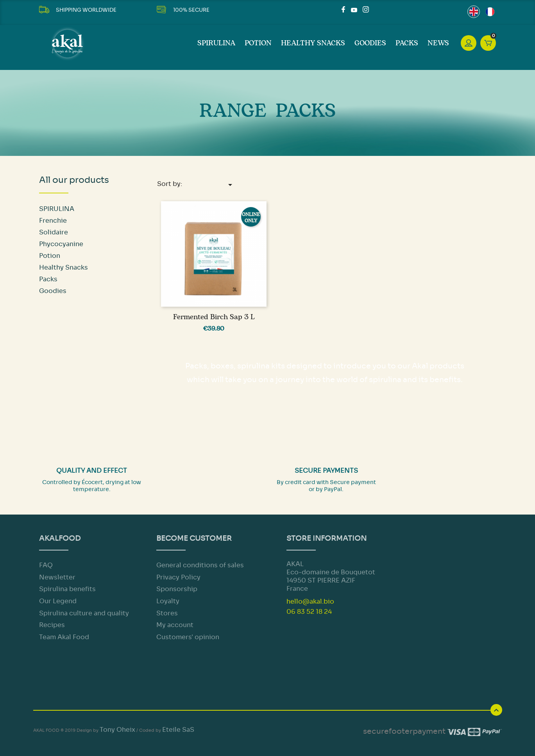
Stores (167, 613)
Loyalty (168, 601)
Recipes (52, 625)
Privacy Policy (178, 577)
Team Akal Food (64, 637)
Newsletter (57, 577)
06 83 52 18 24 (309, 612)
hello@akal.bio (310, 601)
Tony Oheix (117, 730)
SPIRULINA (216, 43)
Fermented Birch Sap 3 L (214, 317)
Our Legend (58, 601)
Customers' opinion (188, 637)
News (438, 43)
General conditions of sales (200, 565)
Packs (407, 43)
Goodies (370, 43)
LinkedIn (375, 9)
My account (175, 625)
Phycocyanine (61, 244)
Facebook (345, 9)
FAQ (46, 565)
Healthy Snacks (313, 43)
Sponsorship (177, 589)
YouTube (354, 9)
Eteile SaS (178, 730)
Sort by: (196, 185)
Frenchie (53, 221)
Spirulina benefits (67, 589)
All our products (74, 180)
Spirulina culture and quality (84, 613)
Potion (258, 43)
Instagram (366, 9)
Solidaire (54, 232)
